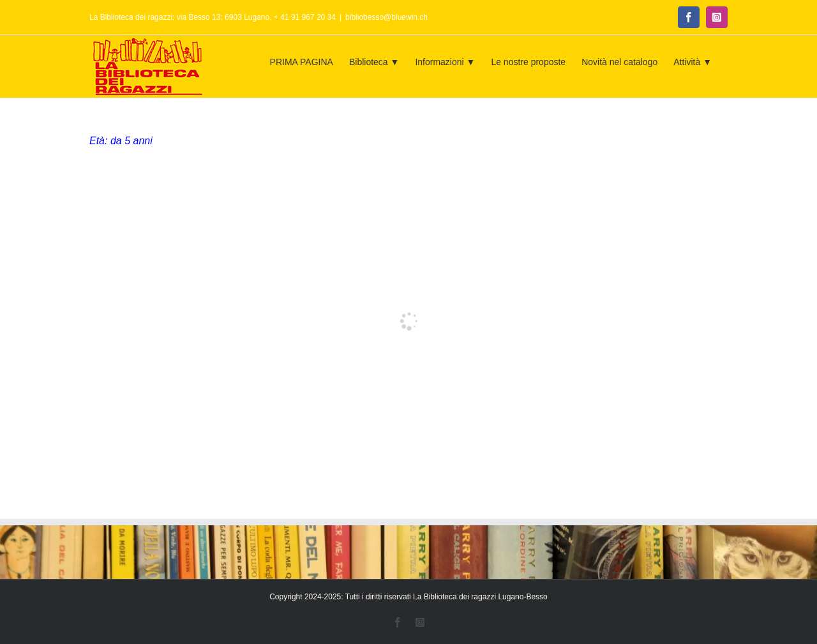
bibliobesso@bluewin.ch (386, 17)
